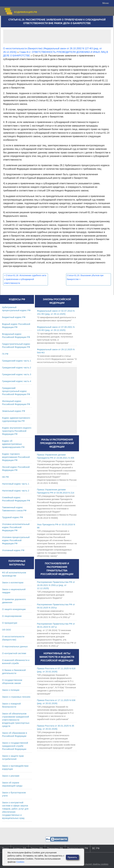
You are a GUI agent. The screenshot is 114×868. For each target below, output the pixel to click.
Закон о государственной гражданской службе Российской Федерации (15, 746)
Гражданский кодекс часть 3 (17, 374)
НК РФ (5, 477)
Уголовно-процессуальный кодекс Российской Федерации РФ (16, 540)
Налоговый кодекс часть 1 (16, 484)
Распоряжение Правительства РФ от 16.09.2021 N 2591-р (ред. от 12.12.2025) (56, 585)
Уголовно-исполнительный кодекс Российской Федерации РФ (16, 527)
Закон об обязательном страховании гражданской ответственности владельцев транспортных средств (16, 720)
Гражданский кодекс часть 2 (17, 367)
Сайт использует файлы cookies (92, 864)
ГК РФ (5, 354)
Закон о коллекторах (13, 582)
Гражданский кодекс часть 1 (17, 361)
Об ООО (6, 630)
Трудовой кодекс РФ (13, 517)
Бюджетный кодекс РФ (14, 317)
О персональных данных (15, 646)
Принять (72, 857)
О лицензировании (12, 616)
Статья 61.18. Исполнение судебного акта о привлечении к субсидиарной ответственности (25, 279)
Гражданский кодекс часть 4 (17, 381)
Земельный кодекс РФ (14, 411)
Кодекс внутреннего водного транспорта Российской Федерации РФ (17, 431)
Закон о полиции (11, 690)
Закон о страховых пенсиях (16, 697)
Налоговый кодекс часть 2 (16, 491)
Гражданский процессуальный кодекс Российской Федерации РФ (16, 391)
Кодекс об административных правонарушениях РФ (13, 444)
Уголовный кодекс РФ (13, 550)
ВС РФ (96, 848)
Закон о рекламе (11, 776)
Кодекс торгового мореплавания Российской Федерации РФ (16, 457)
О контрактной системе (14, 653)
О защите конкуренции (14, 609)
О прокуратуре (10, 623)
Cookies (20, 862)
